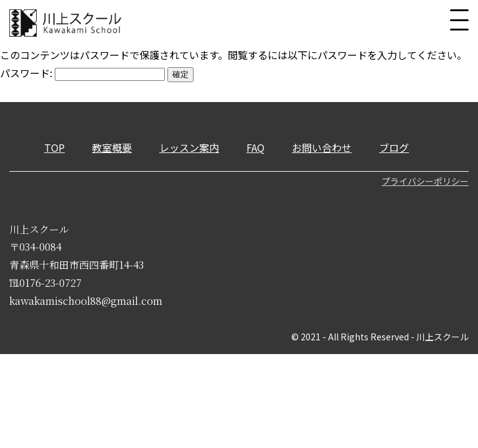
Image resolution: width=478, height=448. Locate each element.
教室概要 (112, 147)
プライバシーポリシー (425, 181)
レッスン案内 (189, 147)
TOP (54, 147)
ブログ (394, 147)
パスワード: (82, 73)
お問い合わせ (322, 147)
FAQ (255, 147)
